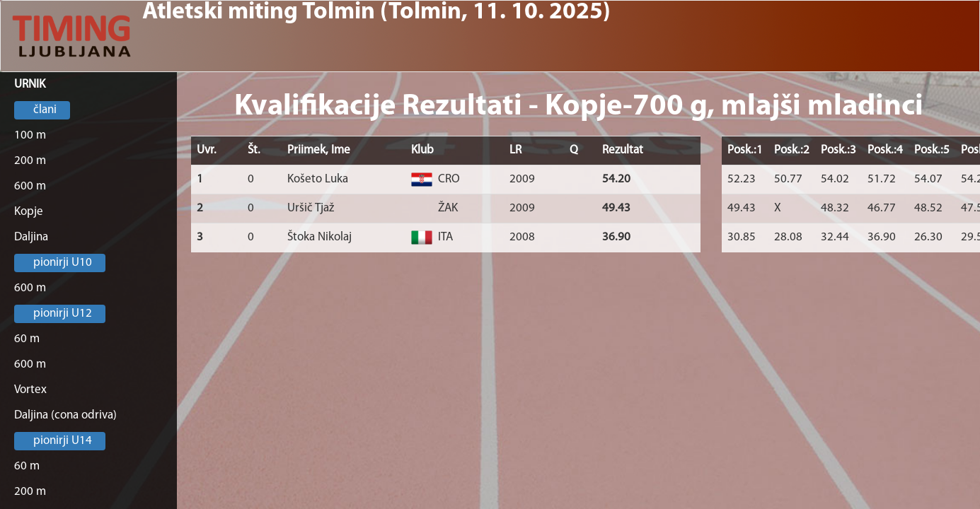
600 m (30, 186)
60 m (27, 339)
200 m (30, 161)
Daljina (31, 237)
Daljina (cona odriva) (65, 415)
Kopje (29, 212)
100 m (30, 135)
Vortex (30, 390)
